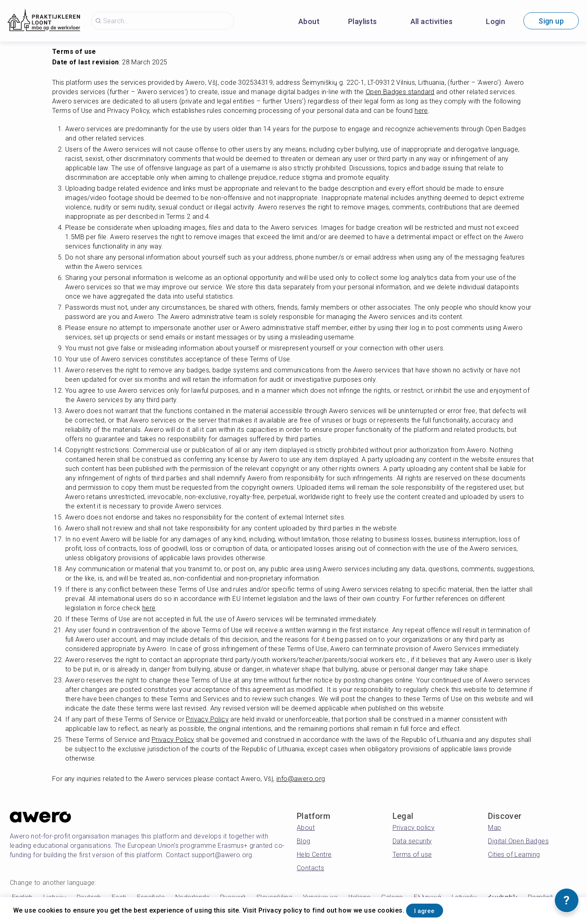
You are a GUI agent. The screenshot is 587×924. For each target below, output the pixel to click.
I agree (433, 909)
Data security (412, 841)
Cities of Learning (514, 855)
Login (495, 21)
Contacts (310, 868)
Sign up (551, 21)
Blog (304, 841)
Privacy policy (414, 828)
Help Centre (314, 855)
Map (494, 828)
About (309, 21)
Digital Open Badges (518, 841)
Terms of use (412, 855)
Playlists (363, 21)
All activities (432, 21)
